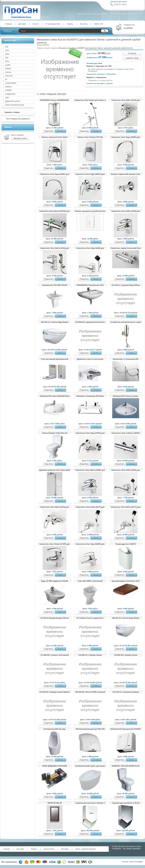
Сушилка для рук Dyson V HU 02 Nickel (126, 803)
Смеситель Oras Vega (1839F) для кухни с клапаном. (126, 137)
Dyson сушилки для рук (15, 105)
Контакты (84, 24)
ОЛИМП (8, 90)
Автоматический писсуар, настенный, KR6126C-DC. (55, 729)
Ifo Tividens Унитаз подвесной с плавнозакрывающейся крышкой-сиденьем (90, 618)
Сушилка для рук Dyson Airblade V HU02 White (90, 803)
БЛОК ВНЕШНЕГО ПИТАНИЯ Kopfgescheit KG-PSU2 (55, 766)
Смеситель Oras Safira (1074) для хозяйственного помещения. (126, 100)
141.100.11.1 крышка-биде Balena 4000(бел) (126, 285)
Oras (7, 50)
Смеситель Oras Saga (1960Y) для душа (90, 174)
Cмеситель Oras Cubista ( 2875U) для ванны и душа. (126, 433)
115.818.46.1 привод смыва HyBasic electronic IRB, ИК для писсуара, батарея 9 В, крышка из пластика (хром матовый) (55, 692)
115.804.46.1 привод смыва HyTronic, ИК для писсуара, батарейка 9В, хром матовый (126, 655)
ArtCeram (9, 76)
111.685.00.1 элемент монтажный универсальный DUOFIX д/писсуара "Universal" (55, 655)
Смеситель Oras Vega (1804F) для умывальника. (90, 544)
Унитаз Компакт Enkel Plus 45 (55, 433)
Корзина (8, 127)
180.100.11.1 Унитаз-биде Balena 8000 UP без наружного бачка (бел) (55, 322)
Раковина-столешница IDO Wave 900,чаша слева (90, 396)
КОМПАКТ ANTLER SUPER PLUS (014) (126, 766)
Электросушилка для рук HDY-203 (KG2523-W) (90, 729)
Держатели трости (13, 101)
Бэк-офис (65, 849)
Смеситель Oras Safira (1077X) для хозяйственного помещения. (126, 507)
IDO (7, 47)
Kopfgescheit (10, 94)
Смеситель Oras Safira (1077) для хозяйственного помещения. (90, 507)
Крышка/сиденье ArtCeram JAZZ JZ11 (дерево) (126, 581)
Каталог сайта (10, 40)
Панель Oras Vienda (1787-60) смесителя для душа (90, 137)
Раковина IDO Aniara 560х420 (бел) (55, 396)
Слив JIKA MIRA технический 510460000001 (90, 581)
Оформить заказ (20, 138)
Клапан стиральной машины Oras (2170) (126, 174)
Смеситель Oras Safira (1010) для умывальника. (126, 211)
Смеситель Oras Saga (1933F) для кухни (55, 174)
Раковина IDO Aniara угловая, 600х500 (126, 396)
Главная (8, 24)
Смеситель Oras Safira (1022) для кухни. (126, 470)
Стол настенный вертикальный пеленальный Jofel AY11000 (55, 359)
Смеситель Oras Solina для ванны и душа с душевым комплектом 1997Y (90, 100)
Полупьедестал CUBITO (126, 544)
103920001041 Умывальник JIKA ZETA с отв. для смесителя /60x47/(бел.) (90, 285)
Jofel (7, 98)
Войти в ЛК (99, 24)
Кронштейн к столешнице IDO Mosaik (126, 359)
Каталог (36, 24)
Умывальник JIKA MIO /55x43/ (55, 285)
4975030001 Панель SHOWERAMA (55, 100)
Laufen (8, 65)
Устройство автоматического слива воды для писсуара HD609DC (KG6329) (126, 322)
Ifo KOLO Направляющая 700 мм (55, 618)
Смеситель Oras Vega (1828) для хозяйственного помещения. (90, 248)
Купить (61, 131)
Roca (7, 61)
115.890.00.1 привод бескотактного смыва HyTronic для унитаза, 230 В (90, 322)
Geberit (8, 69)
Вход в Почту (49, 849)
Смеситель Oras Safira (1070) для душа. (55, 507)
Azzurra (8, 72)
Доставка (22, 24)
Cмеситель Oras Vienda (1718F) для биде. (55, 544)
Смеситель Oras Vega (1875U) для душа (90, 433)
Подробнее (49, 131)
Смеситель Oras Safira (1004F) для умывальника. (90, 470)
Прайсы (70, 24)
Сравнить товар (132, 58)
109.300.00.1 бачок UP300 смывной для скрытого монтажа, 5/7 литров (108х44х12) (90, 692)
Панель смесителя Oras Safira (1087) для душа (55, 137)
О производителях (53, 24)
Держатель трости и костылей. (90, 359)
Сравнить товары (12, 112)
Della (7, 54)
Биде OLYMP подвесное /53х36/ (55, 581)
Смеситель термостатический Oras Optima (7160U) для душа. (126, 248)
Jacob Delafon (11, 83)
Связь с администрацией (85, 849)
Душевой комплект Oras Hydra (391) (55, 470)
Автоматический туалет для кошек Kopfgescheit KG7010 (90, 766)
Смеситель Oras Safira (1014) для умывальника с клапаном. (55, 248)
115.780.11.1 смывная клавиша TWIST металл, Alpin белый (126, 692)
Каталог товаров (51, 48)
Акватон (8, 87)
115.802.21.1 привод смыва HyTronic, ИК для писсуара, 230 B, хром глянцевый (90, 655)
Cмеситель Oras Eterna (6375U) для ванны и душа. (55, 211)
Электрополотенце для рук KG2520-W (126, 729)
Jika (7, 58)
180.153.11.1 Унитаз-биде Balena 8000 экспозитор (126, 618)
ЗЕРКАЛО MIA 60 (55, 803)
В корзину (132, 53)
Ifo (6, 79)
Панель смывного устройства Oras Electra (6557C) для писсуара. (90, 211)
